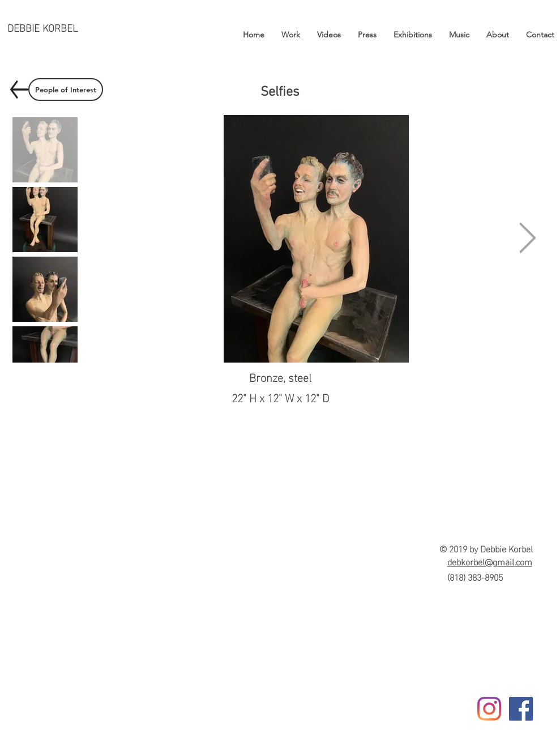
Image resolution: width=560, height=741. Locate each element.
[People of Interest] (66, 90)
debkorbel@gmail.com (490, 561)
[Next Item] (528, 239)
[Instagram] (489, 709)
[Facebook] (521, 709)
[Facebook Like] (522, 728)
